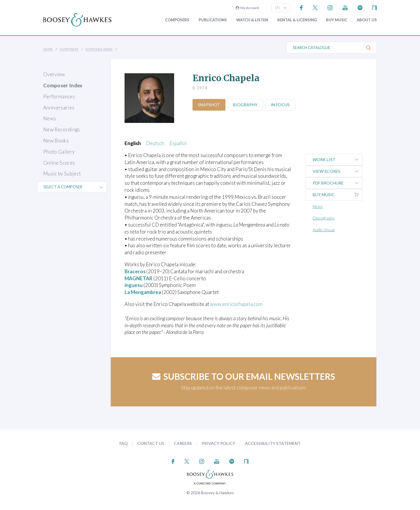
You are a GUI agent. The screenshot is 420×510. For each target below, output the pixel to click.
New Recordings (62, 129)
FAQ (124, 443)
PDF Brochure (337, 183)
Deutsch (155, 143)
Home (48, 49)
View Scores (337, 171)
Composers (177, 20)
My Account (247, 8)
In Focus (280, 105)
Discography (324, 218)
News (50, 118)
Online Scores (59, 163)
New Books (56, 141)
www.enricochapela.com (236, 304)
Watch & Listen (252, 20)
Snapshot (209, 105)
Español (178, 143)
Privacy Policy (218, 443)
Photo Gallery (59, 152)
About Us (367, 20)
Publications (213, 20)
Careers (183, 443)
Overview (54, 74)
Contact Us (151, 443)
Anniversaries (59, 108)
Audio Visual (324, 230)
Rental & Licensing (297, 20)
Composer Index (99, 49)
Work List (337, 160)
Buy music (337, 20)
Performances (59, 96)
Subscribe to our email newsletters (244, 376)
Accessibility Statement (273, 443)
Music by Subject (62, 174)
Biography (246, 105)
